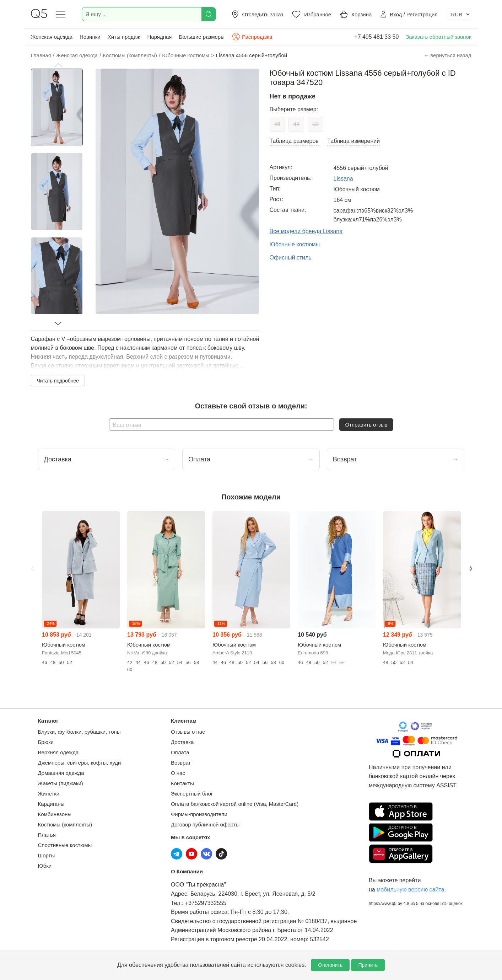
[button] (58, 65)
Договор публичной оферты (205, 824)
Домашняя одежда (61, 773)
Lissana (343, 179)
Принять (368, 965)
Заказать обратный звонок (438, 37)
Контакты (182, 783)
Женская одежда (52, 37)
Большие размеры (202, 37)
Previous (32, 568)
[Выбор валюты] (459, 14)
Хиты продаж (124, 37)
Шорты (47, 855)
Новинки (90, 37)
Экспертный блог (192, 794)
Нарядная (159, 37)
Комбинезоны (55, 814)
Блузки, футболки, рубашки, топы (79, 732)
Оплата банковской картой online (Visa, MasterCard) (235, 804)
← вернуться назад (447, 55)
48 (296, 124)
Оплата (180, 752)
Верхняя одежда (58, 752)
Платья (47, 835)
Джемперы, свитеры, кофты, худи (80, 763)
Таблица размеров (294, 141)
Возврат (181, 763)
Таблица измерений (353, 141)
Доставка (182, 742)
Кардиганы (51, 804)
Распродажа (252, 37)
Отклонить (330, 965)
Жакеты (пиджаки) (61, 783)
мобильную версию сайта (410, 890)
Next (470, 568)
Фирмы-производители (199, 814)
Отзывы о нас (188, 732)
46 (277, 124)
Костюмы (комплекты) (65, 824)
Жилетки (49, 794)
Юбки (45, 866)
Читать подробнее (58, 381)
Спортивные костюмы (65, 845)
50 (315, 124)
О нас (178, 773)
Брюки (46, 742)
